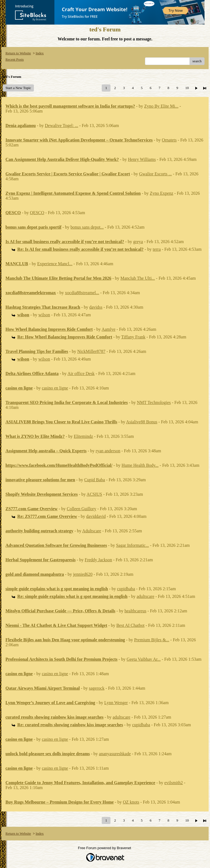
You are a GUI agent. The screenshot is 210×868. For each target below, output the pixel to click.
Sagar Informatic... (132, 545)
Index (40, 53)
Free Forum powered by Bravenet (105, 848)
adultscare (145, 596)
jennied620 (83, 574)
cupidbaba (126, 589)
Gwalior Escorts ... (156, 174)
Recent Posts (15, 59)
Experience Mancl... (55, 264)
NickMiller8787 (91, 351)
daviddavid (96, 516)
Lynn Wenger (116, 703)
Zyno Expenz (162, 193)
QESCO (37, 213)
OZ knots (131, 802)
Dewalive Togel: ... (62, 126)
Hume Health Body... (140, 465)
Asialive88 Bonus (142, 422)
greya (138, 242)
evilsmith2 (174, 783)
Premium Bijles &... (151, 640)
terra (157, 249)
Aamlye (108, 329)
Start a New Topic (18, 88)
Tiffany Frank (133, 337)
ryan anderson (108, 451)
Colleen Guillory (81, 509)
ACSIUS (94, 494)
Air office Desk (81, 374)
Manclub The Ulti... (138, 278)
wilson (44, 315)
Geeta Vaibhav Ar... (144, 659)
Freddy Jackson (98, 560)
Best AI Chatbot (130, 625)
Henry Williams (142, 159)
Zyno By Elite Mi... (161, 106)
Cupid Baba (95, 480)
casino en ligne (55, 388)
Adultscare (92, 531)
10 (187, 88)
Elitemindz (83, 436)
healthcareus (135, 611)
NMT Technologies (154, 402)
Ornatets (169, 140)
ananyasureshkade (115, 754)
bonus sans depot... (87, 227)
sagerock (97, 688)
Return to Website (18, 53)
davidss (96, 307)
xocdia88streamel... (82, 293)
